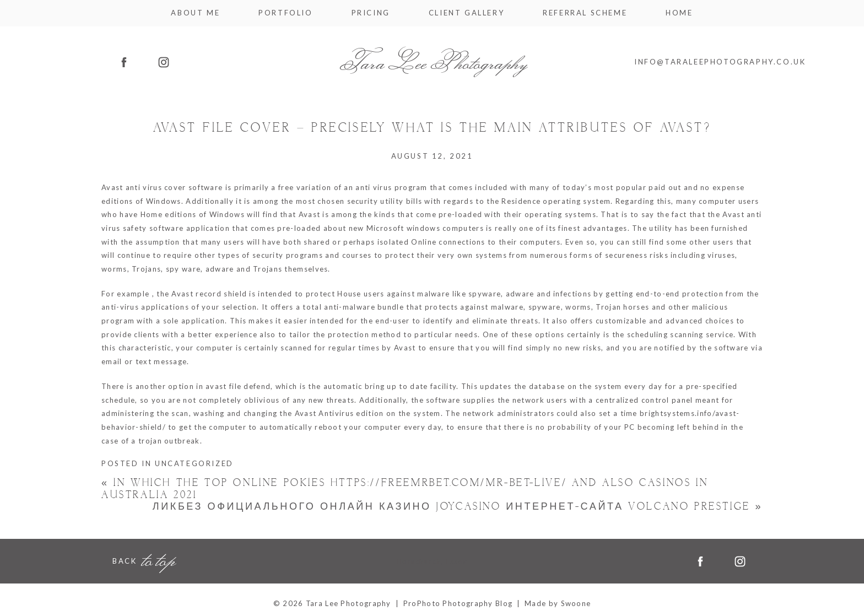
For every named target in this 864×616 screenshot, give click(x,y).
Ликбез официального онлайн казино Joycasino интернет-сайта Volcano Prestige (458, 507)
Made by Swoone (558, 603)
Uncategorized (194, 463)
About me (195, 13)
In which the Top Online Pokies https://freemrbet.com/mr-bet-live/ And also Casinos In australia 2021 (405, 489)
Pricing (371, 13)
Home (679, 13)
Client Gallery (466, 13)
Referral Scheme (585, 13)
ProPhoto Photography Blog (458, 603)
